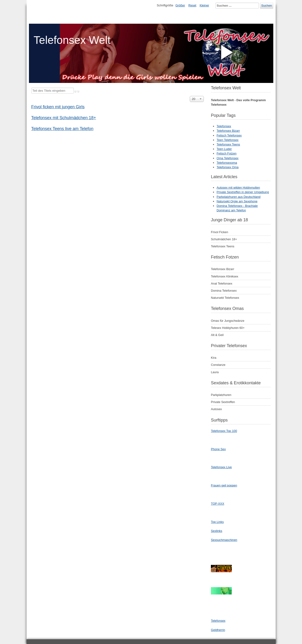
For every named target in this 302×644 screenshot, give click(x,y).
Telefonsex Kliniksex (225, 276)
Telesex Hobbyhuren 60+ (228, 328)
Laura (215, 372)
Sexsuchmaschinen (224, 540)
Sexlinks (217, 531)
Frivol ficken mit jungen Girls (58, 107)
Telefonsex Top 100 (224, 431)
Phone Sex (218, 449)
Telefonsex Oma (228, 167)
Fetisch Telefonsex (229, 135)
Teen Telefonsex (228, 140)
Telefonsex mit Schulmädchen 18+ (64, 118)
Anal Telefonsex (222, 283)
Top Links (217, 522)
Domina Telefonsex (224, 291)
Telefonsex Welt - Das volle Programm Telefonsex (238, 102)
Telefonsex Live (221, 467)
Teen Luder (224, 149)
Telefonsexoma (227, 163)
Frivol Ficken (220, 232)
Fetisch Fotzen (227, 153)
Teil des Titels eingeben (31, 88)
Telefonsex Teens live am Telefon (62, 129)
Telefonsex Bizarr (228, 131)
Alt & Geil (217, 335)
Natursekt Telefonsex (225, 298)
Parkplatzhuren (221, 395)
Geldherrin (218, 630)
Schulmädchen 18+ (224, 239)
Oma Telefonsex (228, 158)
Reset (192, 5)
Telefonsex (224, 126)
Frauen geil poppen (224, 485)
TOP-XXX (218, 504)
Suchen (267, 6)
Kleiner (204, 5)
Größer (180, 5)
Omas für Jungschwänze (228, 321)
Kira (214, 358)
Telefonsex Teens (228, 144)
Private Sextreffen (223, 402)
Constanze (218, 365)
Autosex (216, 409)
